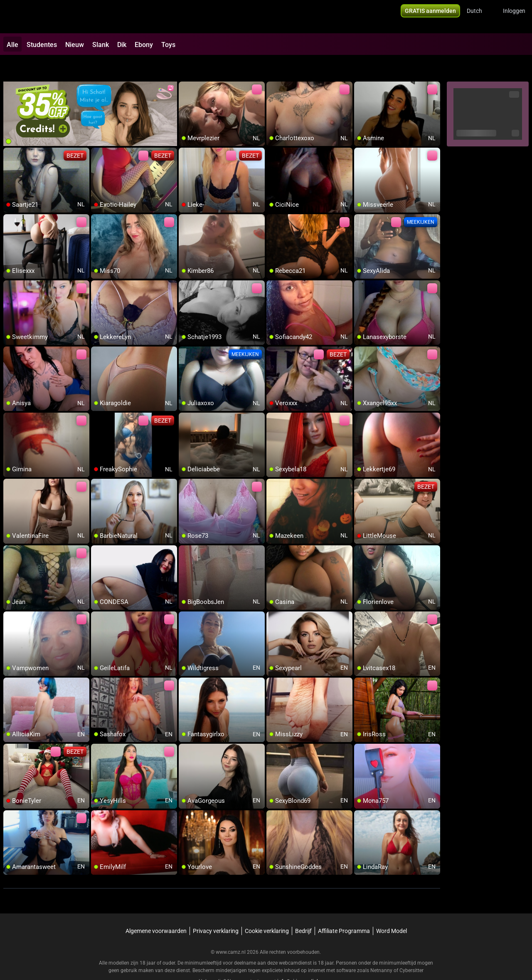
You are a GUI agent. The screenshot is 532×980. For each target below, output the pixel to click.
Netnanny (382, 949)
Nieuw (75, 45)
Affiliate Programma (344, 909)
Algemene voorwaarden (156, 909)
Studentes (42, 45)
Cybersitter (411, 949)
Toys (168, 45)
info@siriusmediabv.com (305, 960)
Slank (101, 45)
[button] (480, 17)
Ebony (144, 45)
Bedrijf (303, 909)
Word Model (392, 909)
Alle (12, 45)
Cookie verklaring (267, 909)
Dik (122, 45)
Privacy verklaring (216, 909)
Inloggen (514, 17)
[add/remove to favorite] (185, 67)
